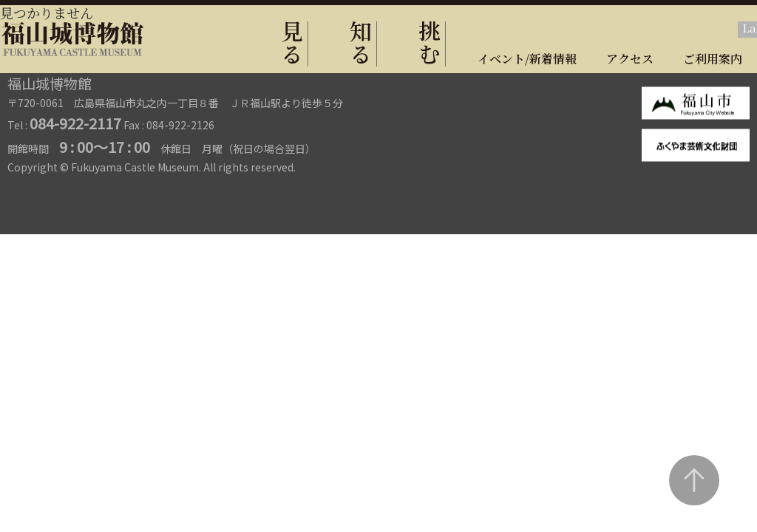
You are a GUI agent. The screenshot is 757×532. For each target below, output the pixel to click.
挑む (430, 42)
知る (361, 42)
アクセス (630, 59)
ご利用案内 (713, 59)
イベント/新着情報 (527, 59)
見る (292, 42)
